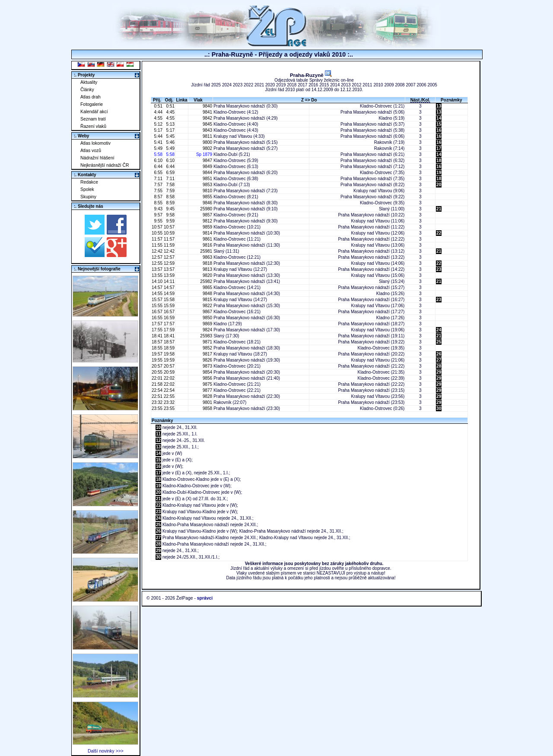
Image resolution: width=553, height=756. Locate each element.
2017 (302, 85)
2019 (281, 85)
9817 (207, 354)
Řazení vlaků (93, 126)
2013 (346, 85)
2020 (270, 85)
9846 (207, 203)
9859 (207, 227)
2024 (227, 85)
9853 (207, 185)
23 (439, 269)
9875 (207, 384)
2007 (410, 85)
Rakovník (383, 142)
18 (439, 160)
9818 (207, 263)
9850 (207, 318)
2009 (389, 85)
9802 (207, 148)
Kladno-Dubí (226, 154)
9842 (207, 118)
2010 (378, 85)
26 (439, 354)
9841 (207, 112)
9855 (207, 197)
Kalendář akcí (94, 112)
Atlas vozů (91, 151)
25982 (206, 281)
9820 (207, 275)
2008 (400, 85)
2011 (367, 85)
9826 (207, 360)
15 (439, 124)
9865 (207, 287)
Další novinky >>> (106, 751)
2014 (335, 85)
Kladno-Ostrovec (376, 106)
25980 (206, 209)
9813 (207, 269)
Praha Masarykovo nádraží (239, 106)
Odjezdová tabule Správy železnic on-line (314, 80)
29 (439, 372)
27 (439, 360)
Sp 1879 (204, 154)
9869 (207, 324)
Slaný (384, 209)
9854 (207, 372)
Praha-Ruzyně (311, 75)
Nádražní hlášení (97, 158)
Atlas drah (91, 97)
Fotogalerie (92, 104)
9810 (207, 191)
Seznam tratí (93, 119)
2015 (324, 85)
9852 (207, 348)
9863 (207, 257)
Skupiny (88, 197)
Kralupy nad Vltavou (233, 136)
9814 (207, 233)
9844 (207, 173)
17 (439, 148)
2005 (432, 85)
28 (439, 366)
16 (439, 130)
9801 (207, 402)
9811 (207, 136)
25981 (206, 251)
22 (439, 233)
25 (439, 342)
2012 (356, 85)
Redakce (89, 182)
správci (205, 598)
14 (439, 118)
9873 (207, 366)
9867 (207, 312)
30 (439, 408)
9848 (207, 294)
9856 (207, 378)
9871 (207, 342)
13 (439, 106)
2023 (238, 85)
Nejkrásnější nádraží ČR (105, 165)
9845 (207, 124)
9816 (207, 245)
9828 (207, 396)
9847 (207, 160)
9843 (207, 130)
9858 (207, 408)
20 (439, 185)
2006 (422, 85)
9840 (207, 106)
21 (439, 209)
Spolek (87, 189)
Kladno (385, 118)
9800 (207, 142)
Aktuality (89, 82)
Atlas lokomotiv (95, 143)
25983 (206, 336)
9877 (207, 390)
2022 (248, 85)
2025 (216, 85)
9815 (207, 300)
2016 (313, 85)
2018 (292, 85)
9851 (207, 179)
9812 (207, 221)
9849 (207, 167)
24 (439, 330)
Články (87, 90)
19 (439, 173)
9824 (207, 330)
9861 (207, 239)
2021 (259, 85)
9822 (207, 306)
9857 (207, 215)
